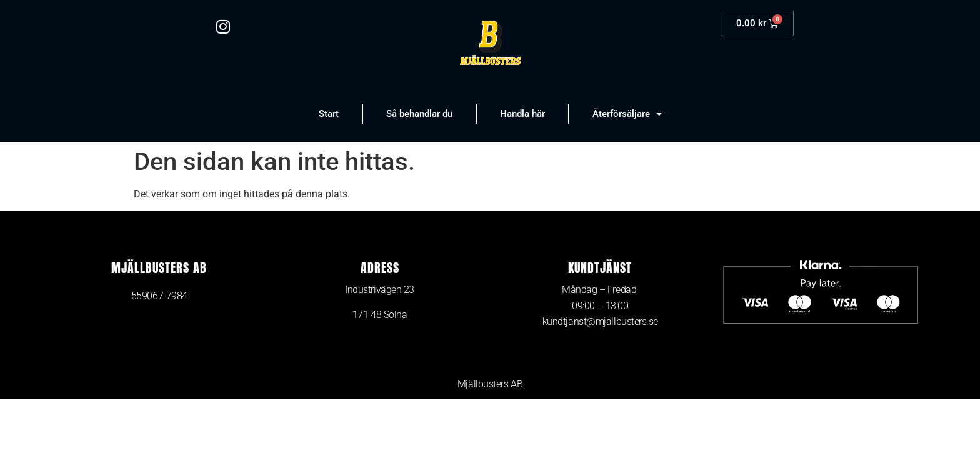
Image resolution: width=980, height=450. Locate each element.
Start (329, 114)
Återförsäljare (627, 114)
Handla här (522, 114)
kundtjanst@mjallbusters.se (600, 322)
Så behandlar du (419, 114)
